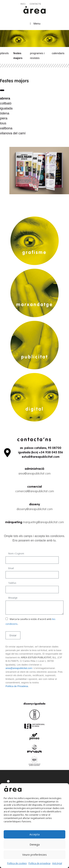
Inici (23, 4)
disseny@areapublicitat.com (35, 509)
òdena (5, 113)
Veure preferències (34, 855)
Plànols (4, 53)
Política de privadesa (39, 863)
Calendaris (58, 53)
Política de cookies (17, 863)
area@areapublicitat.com (34, 474)
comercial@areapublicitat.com (35, 491)
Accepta (34, 834)
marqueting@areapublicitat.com (43, 522)
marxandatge (35, 305)
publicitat (35, 357)
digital (34, 409)
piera (4, 118)
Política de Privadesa (17, 686)
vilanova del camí (13, 133)
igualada (6, 108)
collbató (6, 103)
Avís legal (57, 863)
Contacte (36, 4)
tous (3, 123)
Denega (35, 844)
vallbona (6, 128)
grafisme (34, 253)
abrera (5, 98)
